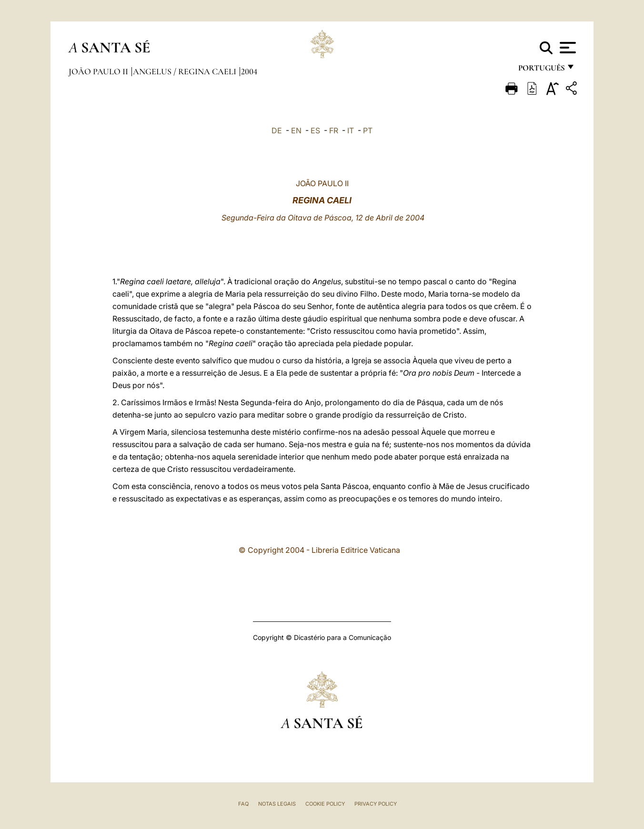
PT (368, 130)
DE (277, 130)
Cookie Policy (325, 804)
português (541, 70)
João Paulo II (99, 71)
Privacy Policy (376, 804)
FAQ (243, 804)
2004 (249, 71)
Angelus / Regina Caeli (186, 71)
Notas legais (277, 804)
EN (296, 130)
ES (315, 130)
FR (334, 130)
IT (351, 130)
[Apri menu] (567, 48)
